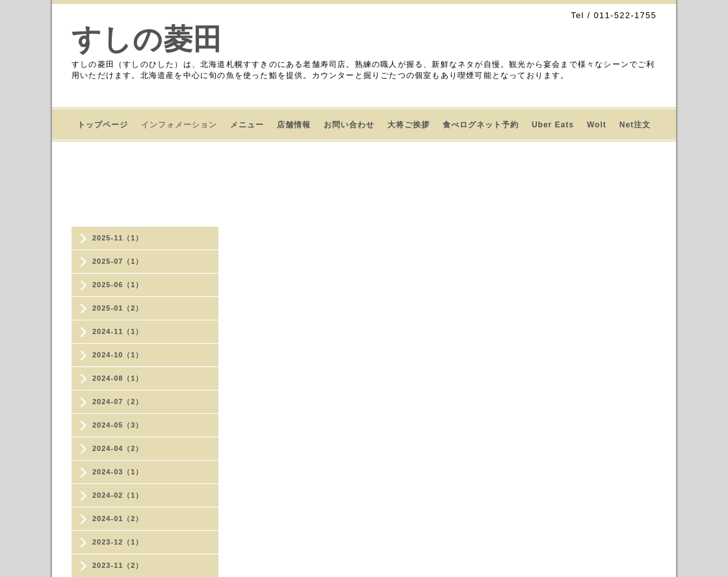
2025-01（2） (118, 308)
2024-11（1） (118, 331)
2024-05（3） (118, 425)
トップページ (103, 125)
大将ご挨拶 (409, 125)
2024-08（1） (118, 378)
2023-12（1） (118, 542)
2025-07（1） (118, 261)
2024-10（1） (118, 355)
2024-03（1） (118, 472)
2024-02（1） (118, 495)
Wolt (597, 125)
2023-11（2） (118, 565)
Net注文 (635, 125)
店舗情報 (294, 125)
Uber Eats (553, 125)
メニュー (247, 125)
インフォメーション (179, 125)
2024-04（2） (118, 448)
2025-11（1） (118, 238)
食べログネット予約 (481, 125)
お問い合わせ (349, 125)
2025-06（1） (118, 285)
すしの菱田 (147, 39)
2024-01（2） (118, 519)
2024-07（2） (118, 402)
